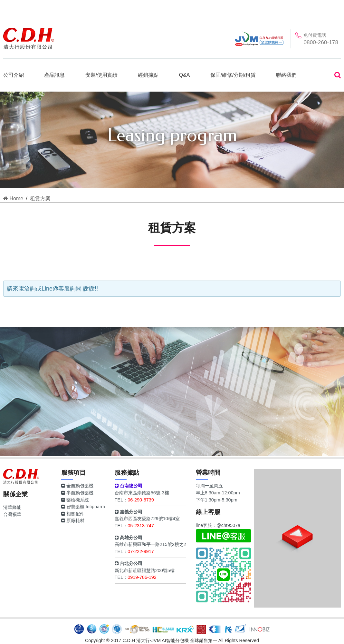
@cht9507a (228, 525)
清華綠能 (12, 507)
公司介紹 (14, 75)
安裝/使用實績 (101, 75)
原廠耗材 (73, 520)
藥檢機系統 (75, 500)
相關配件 (73, 514)
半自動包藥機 (77, 493)
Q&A (184, 75)
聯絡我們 (286, 75)
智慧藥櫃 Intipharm (83, 507)
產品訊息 (54, 75)
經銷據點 (148, 75)
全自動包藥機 (77, 486)
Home (13, 198)
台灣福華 (12, 514)
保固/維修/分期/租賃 (233, 75)
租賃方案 (40, 198)
